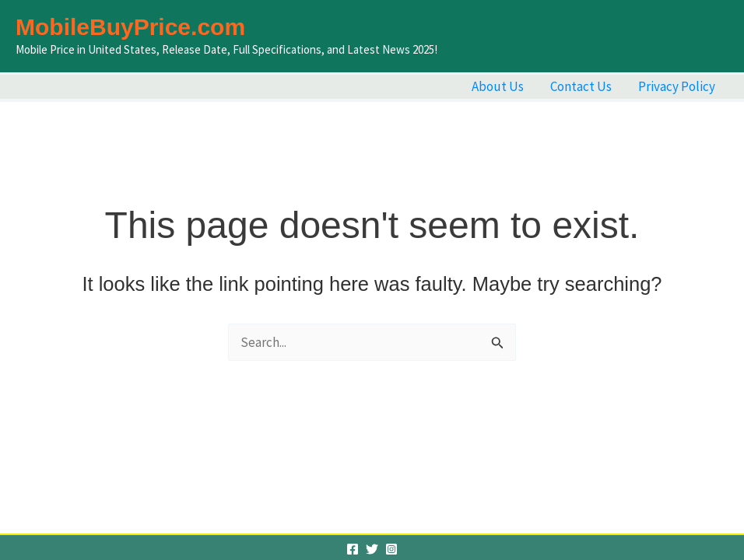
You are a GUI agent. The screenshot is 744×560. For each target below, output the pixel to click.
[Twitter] (372, 549)
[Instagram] (391, 549)
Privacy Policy (677, 86)
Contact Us (581, 86)
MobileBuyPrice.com (130, 27)
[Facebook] (353, 549)
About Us (498, 86)
